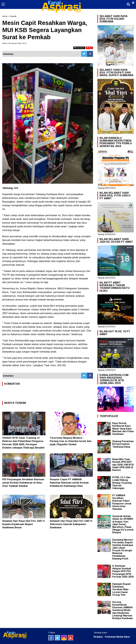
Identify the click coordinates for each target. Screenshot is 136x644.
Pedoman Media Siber (117, 637)
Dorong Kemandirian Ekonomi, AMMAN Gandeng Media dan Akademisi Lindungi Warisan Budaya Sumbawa (123, 610)
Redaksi (98, 637)
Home (5, 16)
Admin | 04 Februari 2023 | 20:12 (14, 43)
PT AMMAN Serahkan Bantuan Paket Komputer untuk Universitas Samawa (122, 502)
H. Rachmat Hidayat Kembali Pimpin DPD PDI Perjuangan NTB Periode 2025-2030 (123, 571)
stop (89, 48)
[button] (133, 1)
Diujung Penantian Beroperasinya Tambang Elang (123, 444)
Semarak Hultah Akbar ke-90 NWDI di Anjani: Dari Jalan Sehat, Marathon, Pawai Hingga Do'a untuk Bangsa (123, 524)
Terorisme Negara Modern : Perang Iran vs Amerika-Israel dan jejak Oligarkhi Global (71, 441)
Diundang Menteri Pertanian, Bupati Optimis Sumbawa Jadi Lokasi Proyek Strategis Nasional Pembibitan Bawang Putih (123, 549)
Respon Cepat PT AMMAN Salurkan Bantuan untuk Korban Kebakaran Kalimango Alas (69, 483)
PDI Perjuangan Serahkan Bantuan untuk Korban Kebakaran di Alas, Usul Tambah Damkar (23, 483)
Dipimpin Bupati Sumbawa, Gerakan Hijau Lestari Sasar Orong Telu (121, 589)
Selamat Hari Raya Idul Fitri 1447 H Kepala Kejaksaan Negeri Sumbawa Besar (23, 524)
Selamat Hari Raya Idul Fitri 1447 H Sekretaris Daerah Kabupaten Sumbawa (71, 524)
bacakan (79, 48)
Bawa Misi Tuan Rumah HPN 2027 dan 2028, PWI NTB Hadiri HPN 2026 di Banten (123, 465)
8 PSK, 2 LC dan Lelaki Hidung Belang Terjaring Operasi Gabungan (122, 483)
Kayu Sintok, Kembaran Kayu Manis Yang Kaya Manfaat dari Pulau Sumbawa (123, 429)
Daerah (13, 16)
